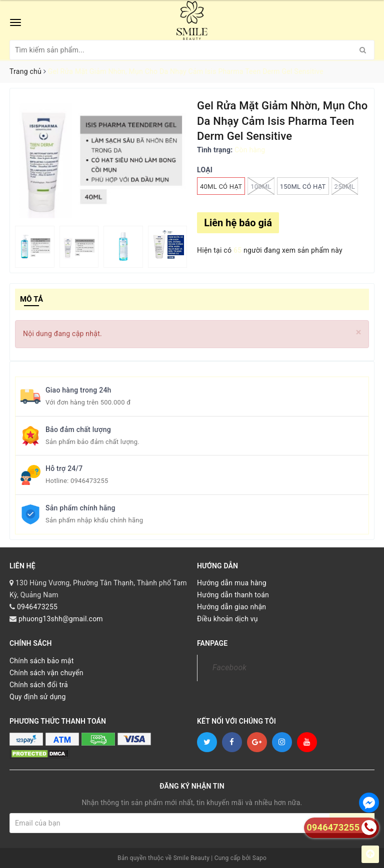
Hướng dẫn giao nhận (231, 607)
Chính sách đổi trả (39, 685)
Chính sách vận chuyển (46, 673)
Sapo (259, 858)
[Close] (359, 332)
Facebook (229, 667)
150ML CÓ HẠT (303, 187)
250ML (345, 186)
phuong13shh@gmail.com (61, 619)
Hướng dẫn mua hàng (232, 583)
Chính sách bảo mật (41, 661)
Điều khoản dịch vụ (227, 619)
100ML (261, 186)
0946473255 (89, 481)
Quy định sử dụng (38, 697)
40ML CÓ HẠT (221, 187)
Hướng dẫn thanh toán (233, 595)
